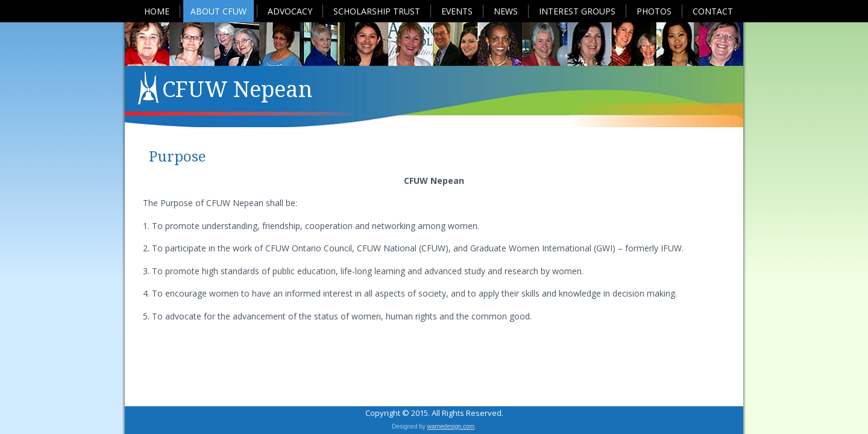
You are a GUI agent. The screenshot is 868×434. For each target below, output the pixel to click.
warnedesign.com (451, 426)
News (506, 11)
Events (457, 11)
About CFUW (219, 11)
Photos (654, 11)
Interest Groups (577, 11)
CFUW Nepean (237, 90)
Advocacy (290, 11)
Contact (713, 11)
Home (157, 11)
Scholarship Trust (377, 11)
